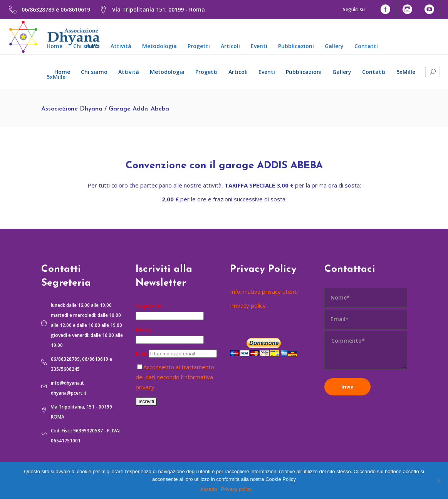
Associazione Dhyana (72, 109)
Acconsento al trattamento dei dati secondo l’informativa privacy (175, 377)
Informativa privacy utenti (264, 291)
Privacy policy (248, 305)
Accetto (209, 489)
